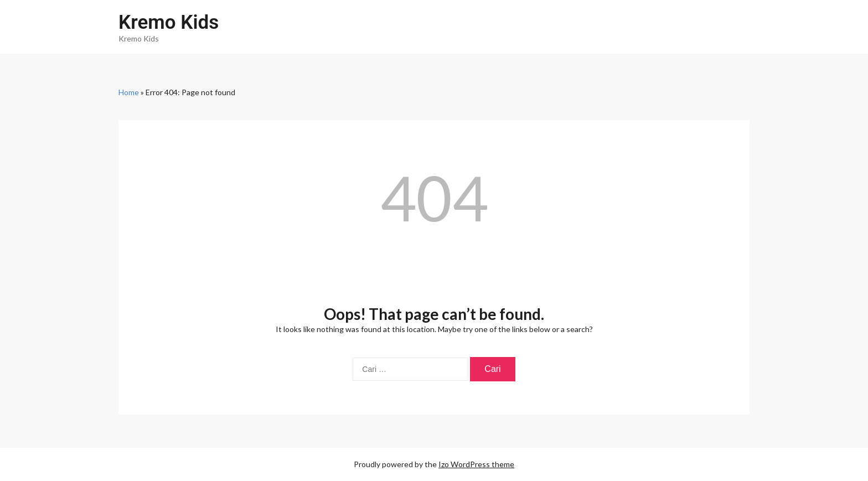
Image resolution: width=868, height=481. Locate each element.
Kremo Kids (169, 22)
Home (129, 92)
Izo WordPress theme (476, 464)
